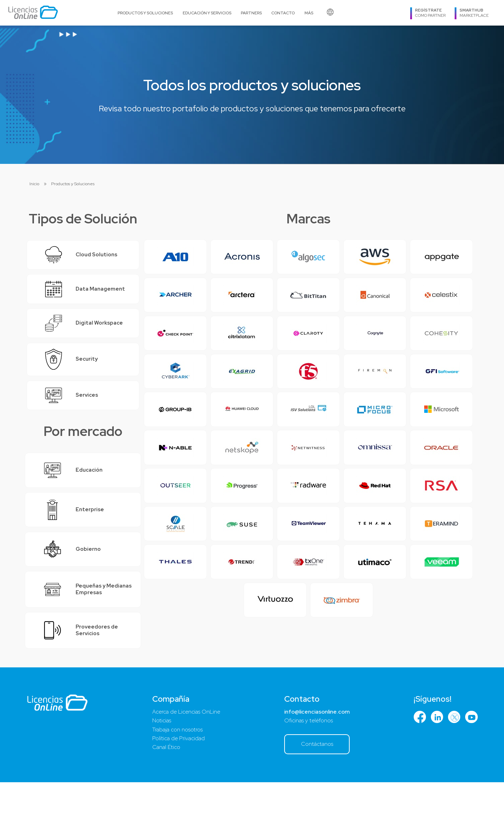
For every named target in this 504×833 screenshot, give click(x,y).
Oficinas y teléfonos (305, 769)
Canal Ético (165, 798)
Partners (251, 13)
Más (309, 13)
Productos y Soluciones (145, 13)
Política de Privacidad (177, 789)
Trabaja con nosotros (177, 779)
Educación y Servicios (207, 13)
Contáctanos (315, 794)
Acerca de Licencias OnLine (186, 760)
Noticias (160, 769)
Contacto (283, 13)
